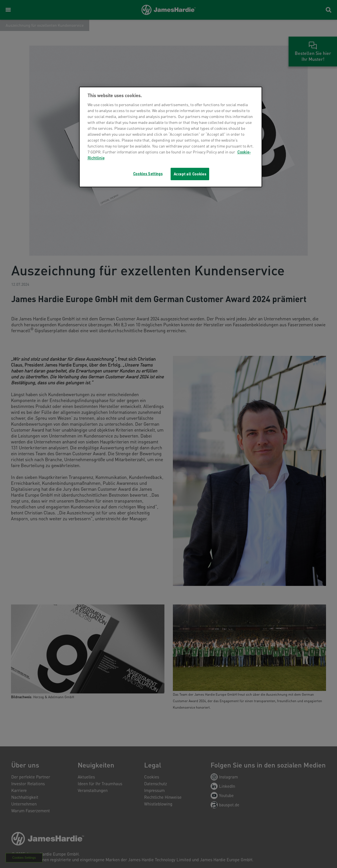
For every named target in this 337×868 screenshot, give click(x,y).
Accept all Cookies (190, 174)
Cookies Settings (148, 174)
